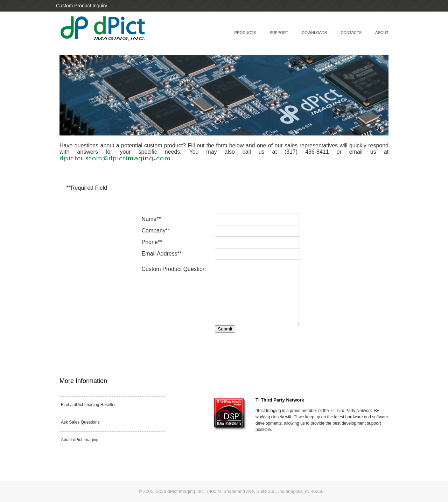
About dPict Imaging (80, 440)
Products (245, 33)
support (279, 33)
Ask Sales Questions (80, 422)
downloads (314, 33)
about (382, 33)
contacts (351, 33)
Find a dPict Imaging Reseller (88, 405)
